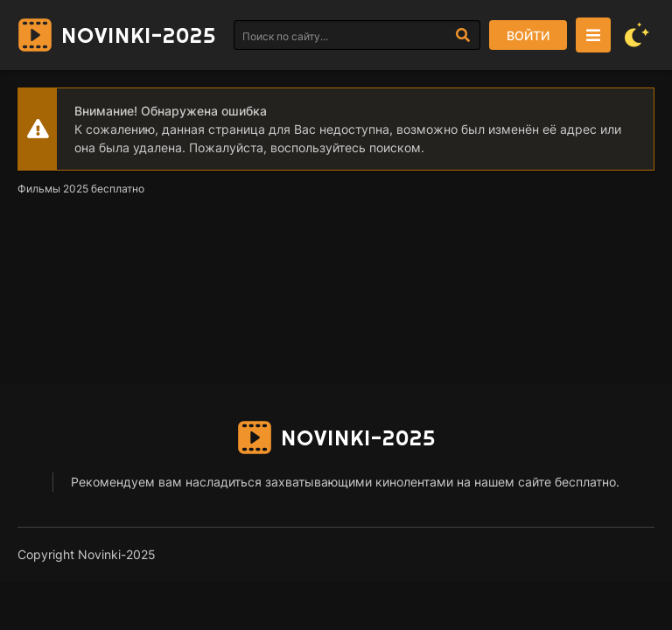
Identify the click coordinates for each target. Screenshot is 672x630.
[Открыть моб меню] (593, 35)
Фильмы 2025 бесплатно (81, 189)
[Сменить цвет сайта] (637, 35)
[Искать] (463, 35)
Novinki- (139, 35)
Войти (528, 35)
